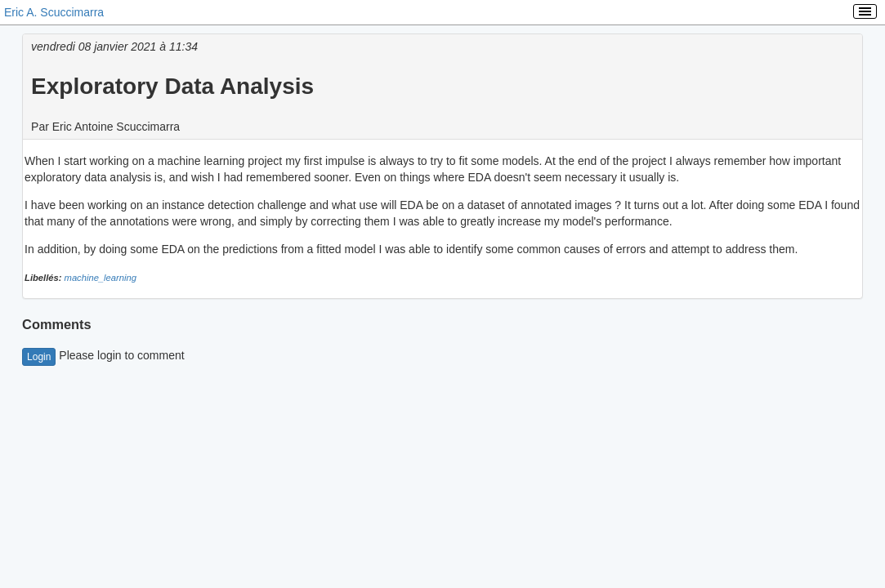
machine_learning (101, 278)
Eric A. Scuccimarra (54, 12)
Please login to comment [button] (103, 355)
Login (39, 357)
